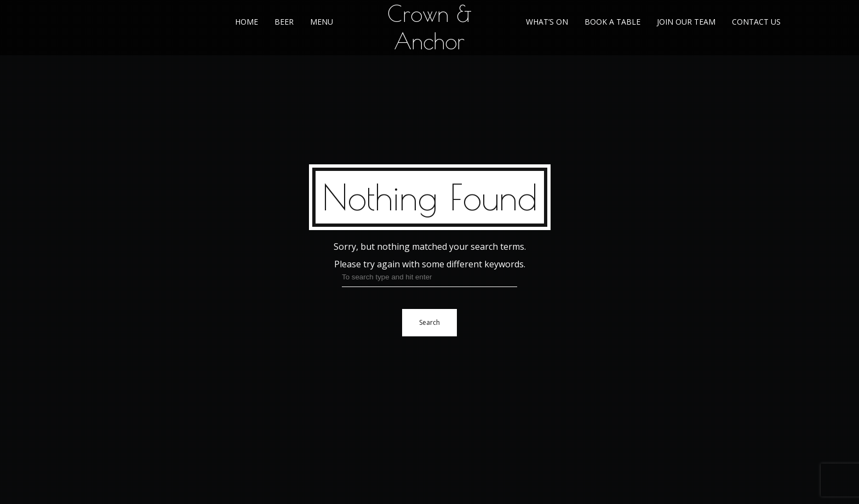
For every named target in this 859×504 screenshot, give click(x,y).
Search (429, 322)
